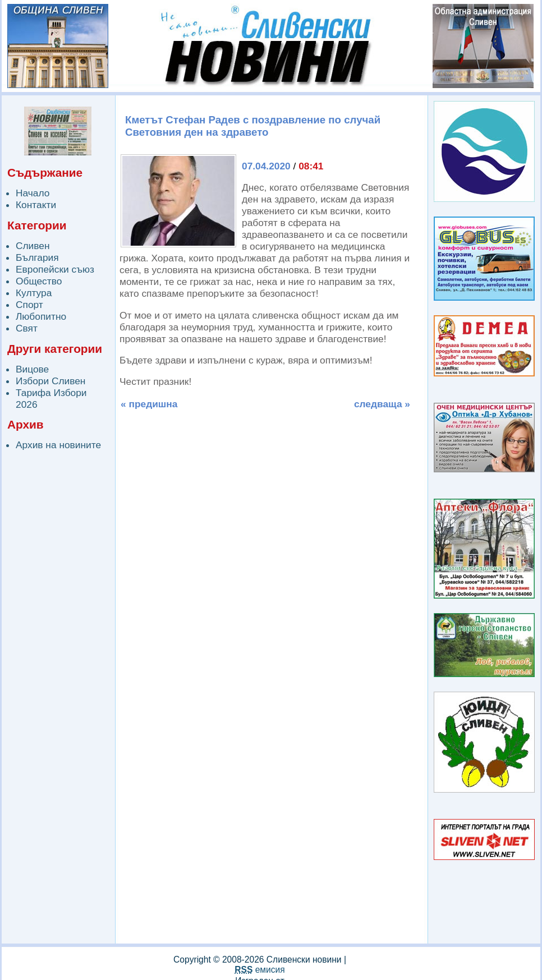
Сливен (33, 246)
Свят (27, 328)
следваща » (382, 404)
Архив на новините (58, 445)
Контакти (36, 205)
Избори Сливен (50, 381)
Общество (39, 281)
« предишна (149, 404)
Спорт (29, 305)
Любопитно (41, 316)
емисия (259, 970)
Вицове (32, 369)
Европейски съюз (55, 269)
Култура (34, 293)
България (37, 257)
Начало (33, 193)
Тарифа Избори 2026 (51, 399)
